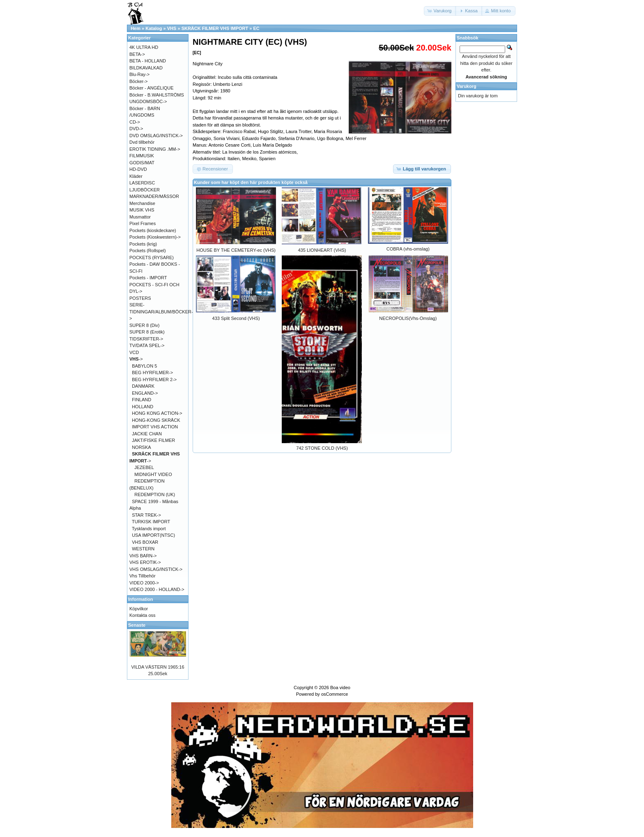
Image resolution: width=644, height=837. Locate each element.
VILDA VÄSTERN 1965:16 (158, 667)
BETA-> (137, 54)
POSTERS (140, 298)
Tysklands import (149, 529)
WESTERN (143, 549)
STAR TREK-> (146, 515)
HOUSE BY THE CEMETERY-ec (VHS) (236, 250)
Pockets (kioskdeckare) (153, 230)
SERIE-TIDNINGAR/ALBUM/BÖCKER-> (161, 312)
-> (136, 359)
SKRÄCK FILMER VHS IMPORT (215, 28)
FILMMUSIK (142, 156)
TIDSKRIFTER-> (146, 339)
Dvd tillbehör (142, 142)
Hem (136, 28)
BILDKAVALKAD (146, 68)
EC (256, 28)
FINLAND (141, 400)
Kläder (136, 176)
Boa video (340, 688)
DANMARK (143, 386)
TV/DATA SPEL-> (147, 345)
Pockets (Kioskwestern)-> (155, 237)
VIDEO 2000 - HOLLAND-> (157, 589)
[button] (440, 11)
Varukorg (467, 86)
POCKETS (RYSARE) (152, 258)
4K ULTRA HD (144, 47)
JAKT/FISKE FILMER (153, 440)
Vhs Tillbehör (143, 576)
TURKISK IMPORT (151, 522)
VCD (134, 352)
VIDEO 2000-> (144, 583)
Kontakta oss (143, 615)
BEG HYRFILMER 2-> (154, 379)
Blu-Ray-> (139, 74)
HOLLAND (143, 407)
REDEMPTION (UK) (155, 494)
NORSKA (141, 447)
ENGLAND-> (145, 393)
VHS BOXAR (145, 542)
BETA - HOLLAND (148, 61)
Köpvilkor (139, 609)
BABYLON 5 (144, 366)
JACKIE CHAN (147, 434)
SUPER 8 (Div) (144, 325)
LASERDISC (142, 183)
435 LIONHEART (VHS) (322, 250)
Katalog (154, 28)
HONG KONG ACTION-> (157, 413)
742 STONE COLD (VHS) (322, 448)
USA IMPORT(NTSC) (153, 535)
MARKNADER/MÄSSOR (154, 196)
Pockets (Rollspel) (148, 251)
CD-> (135, 122)
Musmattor (140, 217)
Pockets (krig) (143, 244)
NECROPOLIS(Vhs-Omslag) (408, 318)
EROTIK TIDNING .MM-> (155, 149)
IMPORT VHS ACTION (155, 427)
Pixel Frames (143, 223)
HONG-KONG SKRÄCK (156, 420)
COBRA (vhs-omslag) (408, 249)
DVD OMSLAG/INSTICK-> (156, 136)
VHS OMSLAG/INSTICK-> (156, 569)
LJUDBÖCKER (145, 190)
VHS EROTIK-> (145, 562)
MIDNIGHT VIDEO (153, 474)
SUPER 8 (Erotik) (147, 332)
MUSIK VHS (142, 210)
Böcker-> (138, 81)
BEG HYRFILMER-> (152, 373)
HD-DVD (138, 169)
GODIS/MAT (142, 163)
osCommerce (335, 694)
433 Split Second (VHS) (236, 318)
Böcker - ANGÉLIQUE (152, 88)
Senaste (137, 625)
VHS (172, 28)
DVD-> (136, 129)
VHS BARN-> (143, 556)
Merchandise (142, 203)
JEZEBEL (144, 467)
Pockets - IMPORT (148, 278)
